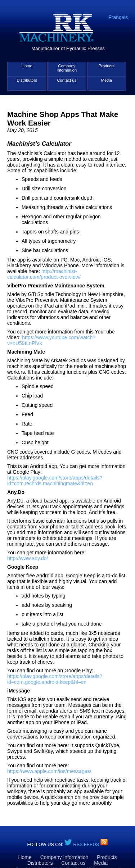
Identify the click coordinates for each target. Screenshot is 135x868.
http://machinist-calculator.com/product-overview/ (44, 274)
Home (27, 66)
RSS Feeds (87, 845)
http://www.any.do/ (28, 558)
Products (107, 66)
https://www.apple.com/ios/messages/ (49, 771)
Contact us (67, 80)
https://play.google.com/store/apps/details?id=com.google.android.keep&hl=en (55, 679)
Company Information (67, 68)
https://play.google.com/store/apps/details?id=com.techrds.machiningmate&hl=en (55, 481)
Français (118, 17)
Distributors (27, 80)
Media (107, 80)
